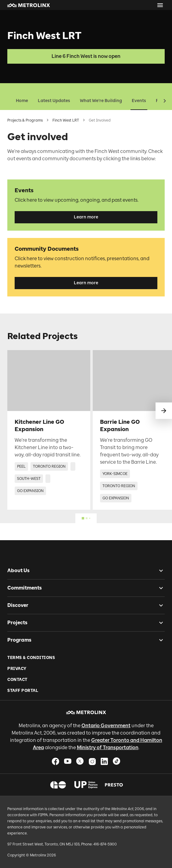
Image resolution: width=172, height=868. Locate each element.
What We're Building (101, 101)
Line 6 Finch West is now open (86, 56)
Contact (17, 680)
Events (139, 101)
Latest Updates (54, 101)
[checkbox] (159, 571)
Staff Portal (23, 691)
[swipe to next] (164, 411)
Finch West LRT (66, 120)
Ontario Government (106, 726)
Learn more (86, 217)
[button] (29, 5)
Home (22, 101)
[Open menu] (160, 5)
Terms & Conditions (31, 658)
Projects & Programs (25, 120)
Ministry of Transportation (108, 748)
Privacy (17, 669)
